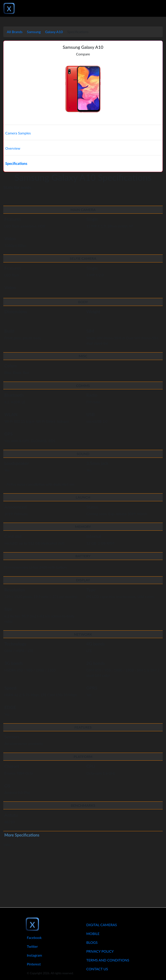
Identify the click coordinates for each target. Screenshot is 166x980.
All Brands (15, 32)
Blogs (92, 942)
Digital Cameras (102, 925)
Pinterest (34, 964)
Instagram (34, 955)
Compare (83, 54)
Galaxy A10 (54, 32)
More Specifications (22, 835)
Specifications (16, 163)
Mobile (93, 934)
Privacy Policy (100, 951)
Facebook (34, 938)
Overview (13, 148)
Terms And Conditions (108, 960)
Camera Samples (18, 133)
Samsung (34, 32)
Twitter (32, 946)
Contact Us (97, 969)
